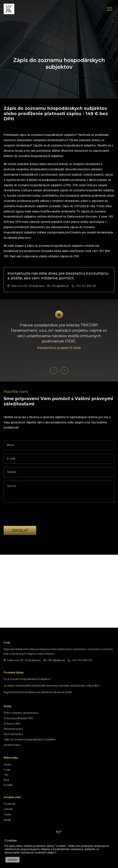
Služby (7, 765)
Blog (6, 780)
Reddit (7, 820)
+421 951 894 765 (84, 286)
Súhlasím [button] (12, 860)
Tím (6, 775)
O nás (7, 770)
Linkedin (8, 809)
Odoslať (20, 530)
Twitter (8, 815)
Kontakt (8, 785)
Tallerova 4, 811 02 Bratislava (26, 286)
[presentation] (31, 520)
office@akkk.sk (58, 286)
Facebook (9, 804)
